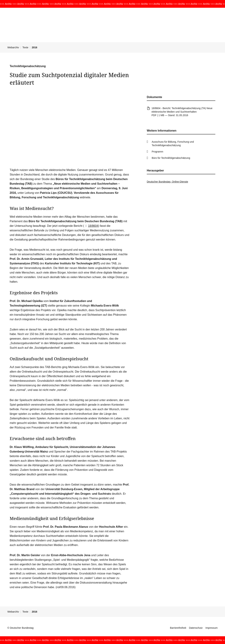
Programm (157, 152)
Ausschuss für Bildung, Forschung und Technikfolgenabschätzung (173, 144)
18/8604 (91, 226)
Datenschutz (196, 628)
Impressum (212, 628)
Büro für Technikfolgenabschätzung (171, 158)
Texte (25, 47)
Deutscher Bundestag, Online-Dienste (167, 182)
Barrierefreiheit (178, 628)
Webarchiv (13, 47)
